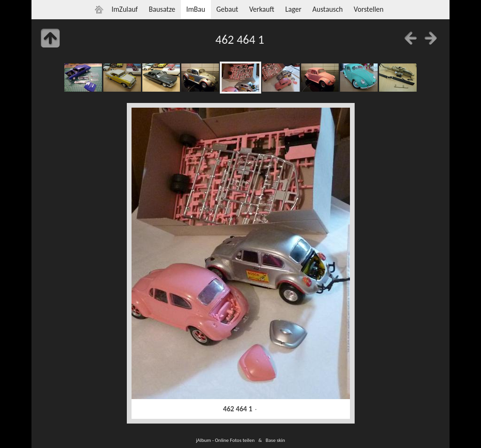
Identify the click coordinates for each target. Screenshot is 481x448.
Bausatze (162, 9)
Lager (293, 9)
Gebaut (227, 9)
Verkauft (261, 9)
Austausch (328, 9)
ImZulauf (124, 9)
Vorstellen (369, 9)
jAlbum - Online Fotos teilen (225, 440)
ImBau (196, 9)
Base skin (275, 440)
